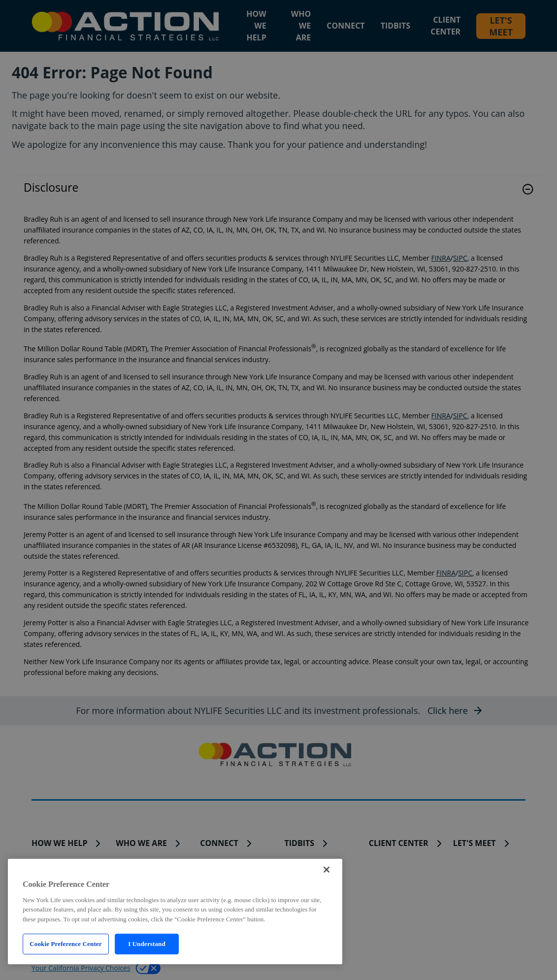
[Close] (327, 870)
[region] (175, 912)
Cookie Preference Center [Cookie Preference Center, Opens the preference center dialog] (66, 944)
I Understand (147, 944)
